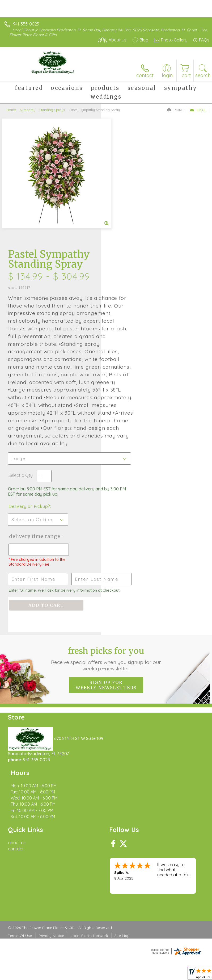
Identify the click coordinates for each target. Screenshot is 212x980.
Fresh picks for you (106, 594)
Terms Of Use (20, 846)
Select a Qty (122, 390)
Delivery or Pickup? (130, 422)
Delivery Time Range (127, 457)
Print (176, 110)
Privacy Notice (51, 846)
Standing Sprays (52, 110)
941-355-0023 (26, 24)
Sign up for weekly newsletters (106, 620)
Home (11, 110)
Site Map (122, 846)
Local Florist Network (89, 846)
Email (198, 110)
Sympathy (28, 110)
